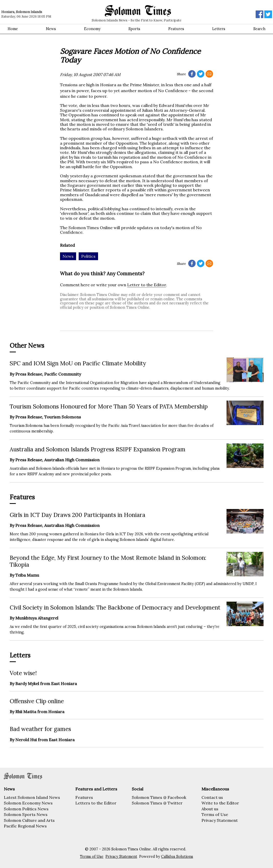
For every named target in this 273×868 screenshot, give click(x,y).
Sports (134, 29)
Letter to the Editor (147, 285)
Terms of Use (215, 814)
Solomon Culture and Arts (29, 820)
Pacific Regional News (25, 826)
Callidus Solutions (177, 857)
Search (259, 29)
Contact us (212, 797)
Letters (219, 29)
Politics (88, 256)
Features (176, 29)
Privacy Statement (220, 820)
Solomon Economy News (28, 803)
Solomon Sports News (26, 814)
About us (210, 809)
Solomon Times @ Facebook (159, 797)
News (51, 29)
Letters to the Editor (96, 803)
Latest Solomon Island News (32, 797)
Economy (92, 29)
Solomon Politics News (26, 809)
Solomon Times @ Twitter (157, 803)
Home (13, 29)
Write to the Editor (220, 803)
